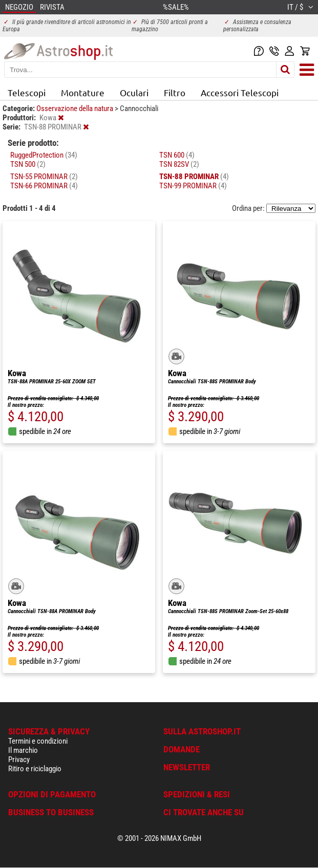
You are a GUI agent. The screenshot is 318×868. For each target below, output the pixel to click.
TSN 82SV (179, 164)
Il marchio (23, 750)
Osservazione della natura (76, 108)
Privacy (19, 759)
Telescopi (27, 92)
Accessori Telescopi (240, 92)
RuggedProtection (44, 155)
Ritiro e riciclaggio (35, 769)
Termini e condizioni (38, 741)
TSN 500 (28, 164)
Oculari (134, 92)
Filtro (175, 92)
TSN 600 (177, 155)
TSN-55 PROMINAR (44, 177)
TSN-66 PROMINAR (44, 186)
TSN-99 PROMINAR (193, 186)
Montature (83, 92)
